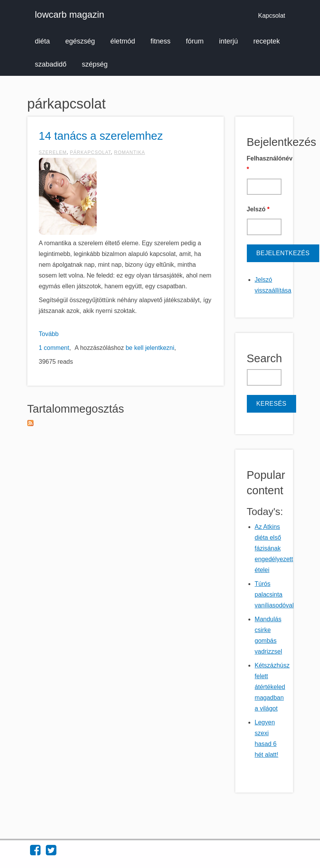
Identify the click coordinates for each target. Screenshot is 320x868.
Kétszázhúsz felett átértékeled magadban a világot (272, 687)
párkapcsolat (90, 152)
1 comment (54, 348)
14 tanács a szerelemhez (101, 136)
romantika (129, 152)
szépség (95, 64)
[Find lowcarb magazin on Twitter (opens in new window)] (51, 852)
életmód (123, 41)
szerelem (53, 152)
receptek (267, 41)
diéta (43, 41)
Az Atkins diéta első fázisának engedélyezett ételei (274, 548)
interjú (229, 41)
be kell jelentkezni (150, 348)
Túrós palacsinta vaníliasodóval (274, 595)
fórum (195, 41)
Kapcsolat (271, 16)
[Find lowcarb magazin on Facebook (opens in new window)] (35, 852)
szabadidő (51, 64)
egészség (80, 41)
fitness (161, 41)
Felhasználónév (264, 164)
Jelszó (258, 209)
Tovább (49, 334)
